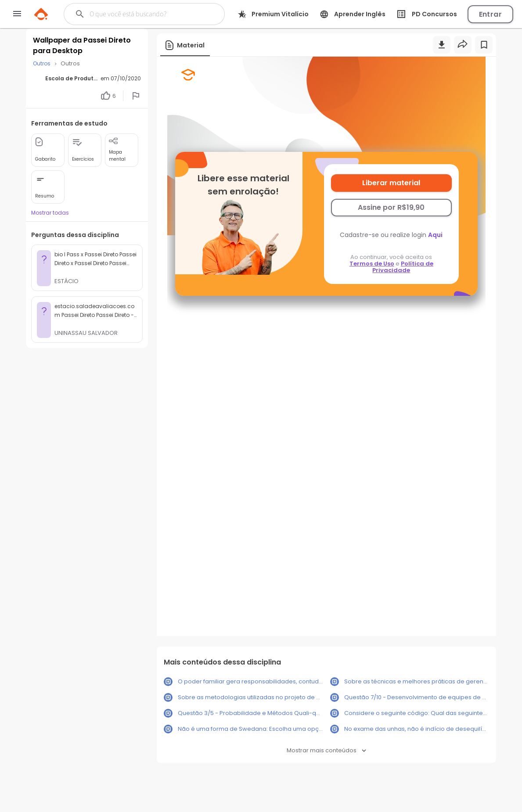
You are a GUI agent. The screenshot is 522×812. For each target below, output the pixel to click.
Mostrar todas (50, 213)
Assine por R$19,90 (391, 207)
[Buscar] (144, 14)
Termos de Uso (372, 264)
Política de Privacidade (403, 267)
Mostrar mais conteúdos (326, 750)
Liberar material (391, 183)
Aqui (435, 235)
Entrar (490, 14)
